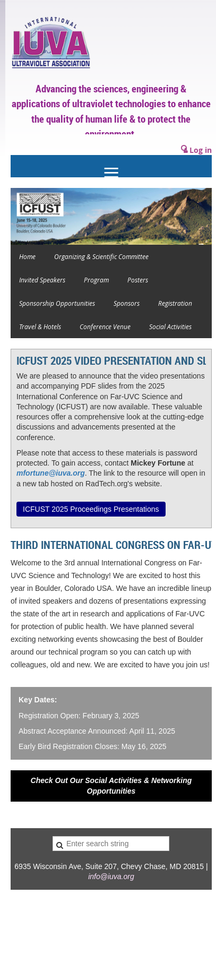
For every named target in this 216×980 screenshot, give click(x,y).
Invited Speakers (42, 280)
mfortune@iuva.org (51, 473)
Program (96, 280)
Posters (138, 280)
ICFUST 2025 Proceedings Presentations (91, 509)
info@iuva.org (111, 876)
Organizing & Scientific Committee (101, 256)
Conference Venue (105, 326)
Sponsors (127, 303)
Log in (201, 150)
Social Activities (170, 326)
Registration (175, 303)
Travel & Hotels (40, 326)
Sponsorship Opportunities (57, 303)
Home (27, 256)
